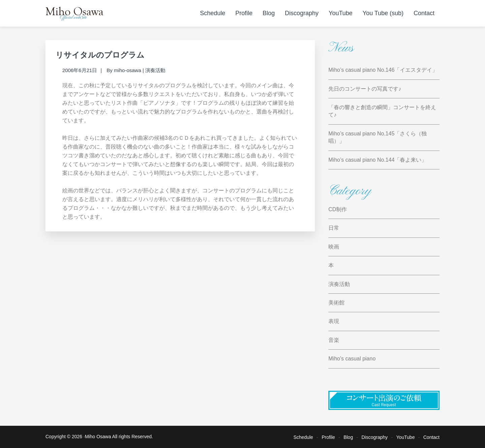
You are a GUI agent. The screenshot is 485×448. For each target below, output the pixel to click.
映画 (334, 247)
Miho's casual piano (352, 359)
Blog (348, 437)
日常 (334, 228)
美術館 (336, 303)
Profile (328, 437)
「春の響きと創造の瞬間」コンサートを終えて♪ (382, 111)
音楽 (334, 340)
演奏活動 (155, 70)
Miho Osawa (98, 437)
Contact (431, 437)
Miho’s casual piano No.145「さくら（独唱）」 (378, 137)
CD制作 (338, 209)
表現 (334, 321)
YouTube (405, 437)
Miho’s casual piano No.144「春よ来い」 (378, 160)
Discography (375, 437)
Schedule (303, 437)
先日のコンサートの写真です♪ (365, 89)
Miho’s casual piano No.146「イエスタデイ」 (383, 70)
